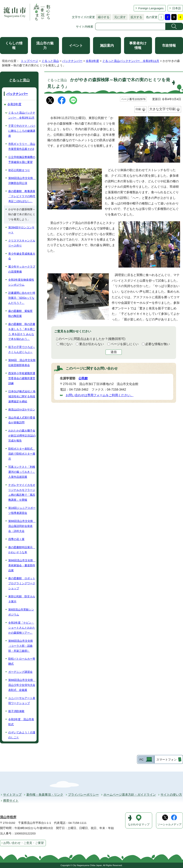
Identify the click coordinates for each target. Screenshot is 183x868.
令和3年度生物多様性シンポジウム (21, 282)
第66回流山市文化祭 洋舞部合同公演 (22, 181)
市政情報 (169, 46)
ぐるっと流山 (50, 61)
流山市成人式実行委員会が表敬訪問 (22, 420)
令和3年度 (92, 61)
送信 (114, 352)
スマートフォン (167, 759)
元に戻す (119, 17)
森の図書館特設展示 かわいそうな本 (22, 550)
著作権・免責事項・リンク (45, 795)
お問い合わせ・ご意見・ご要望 (24, 843)
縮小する (103, 17)
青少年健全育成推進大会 (22, 256)
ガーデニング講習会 (20, 672)
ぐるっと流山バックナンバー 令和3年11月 (131, 61)
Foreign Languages (151, 8)
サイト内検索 (85, 27)
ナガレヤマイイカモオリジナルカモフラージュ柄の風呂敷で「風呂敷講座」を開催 (22, 492)
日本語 (177, 8)
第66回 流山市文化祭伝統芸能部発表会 (22, 363)
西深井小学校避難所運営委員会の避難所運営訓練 (22, 378)
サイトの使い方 (171, 795)
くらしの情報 (14, 46)
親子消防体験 (16, 711)
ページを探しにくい (125, 344)
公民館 (83, 378)
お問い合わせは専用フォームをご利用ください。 (100, 395)
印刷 (138, 109)
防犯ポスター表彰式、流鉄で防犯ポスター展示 (22, 454)
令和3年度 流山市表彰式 (21, 722)
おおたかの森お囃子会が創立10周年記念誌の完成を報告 (22, 436)
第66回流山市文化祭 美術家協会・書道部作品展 (22, 565)
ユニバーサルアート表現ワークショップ (22, 701)
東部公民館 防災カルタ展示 (22, 599)
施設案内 (107, 46)
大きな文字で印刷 (162, 109)
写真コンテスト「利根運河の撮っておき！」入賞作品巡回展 (22, 472)
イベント (76, 46)
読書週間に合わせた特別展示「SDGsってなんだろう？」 (22, 298)
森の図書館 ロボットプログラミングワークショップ (22, 583)
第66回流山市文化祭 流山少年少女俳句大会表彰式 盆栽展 (22, 685)
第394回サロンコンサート (21, 230)
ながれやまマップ (139, 825)
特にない (66, 344)
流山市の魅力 (45, 46)
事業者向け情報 (138, 46)
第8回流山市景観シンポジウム (21, 612)
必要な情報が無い (158, 344)
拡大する (135, 17)
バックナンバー (72, 61)
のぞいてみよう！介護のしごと (22, 735)
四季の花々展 (16, 539)
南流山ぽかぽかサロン (22, 410)
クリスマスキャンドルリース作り (22, 243)
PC (141, 759)
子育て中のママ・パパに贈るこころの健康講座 (22, 131)
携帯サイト (11, 801)
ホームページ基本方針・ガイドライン (130, 795)
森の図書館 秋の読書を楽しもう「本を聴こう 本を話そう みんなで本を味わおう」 (22, 332)
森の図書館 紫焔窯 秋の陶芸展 (20, 313)
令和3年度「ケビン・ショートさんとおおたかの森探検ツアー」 (22, 628)
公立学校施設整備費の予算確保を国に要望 (22, 160)
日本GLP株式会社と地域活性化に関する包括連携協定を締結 (22, 396)
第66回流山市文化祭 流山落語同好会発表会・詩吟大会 (22, 526)
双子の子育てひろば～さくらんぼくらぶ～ (22, 350)
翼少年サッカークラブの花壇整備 (22, 269)
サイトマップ (12, 795)
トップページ (29, 61)
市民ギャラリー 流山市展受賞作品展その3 (22, 146)
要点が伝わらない (91, 344)
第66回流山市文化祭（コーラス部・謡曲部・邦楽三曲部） (21, 646)
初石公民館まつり (19, 170)
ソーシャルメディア (170, 825)
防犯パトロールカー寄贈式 (22, 661)
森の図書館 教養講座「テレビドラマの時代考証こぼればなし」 (22, 196)
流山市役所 (8, 817)
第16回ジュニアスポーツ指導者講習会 (22, 510)
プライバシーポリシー (83, 795)
